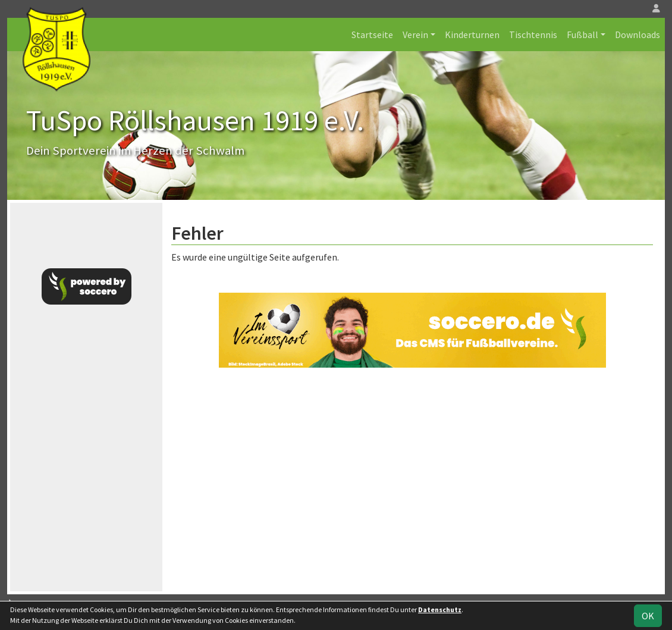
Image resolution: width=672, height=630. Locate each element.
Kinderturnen (472, 35)
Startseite (372, 35)
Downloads (638, 35)
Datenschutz (440, 609)
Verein (415, 35)
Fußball (582, 35)
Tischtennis (533, 35)
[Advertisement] (412, 479)
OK (648, 616)
